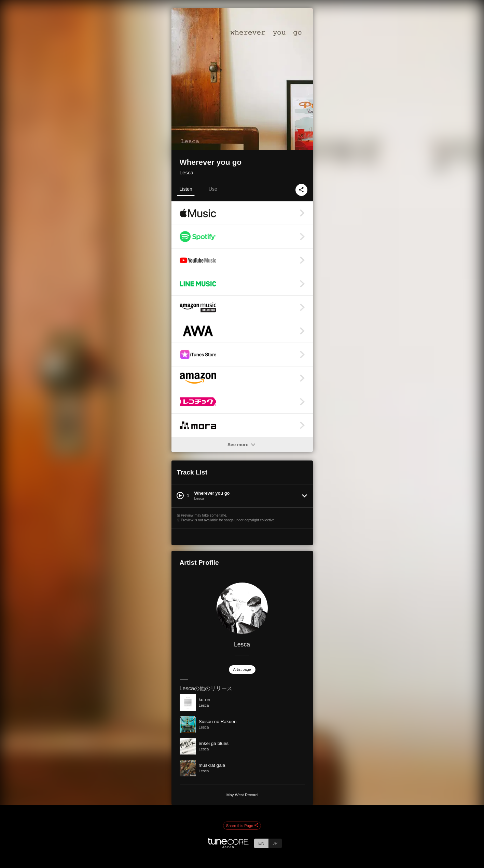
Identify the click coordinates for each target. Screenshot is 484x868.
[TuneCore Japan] (228, 846)
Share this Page (242, 826)
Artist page (242, 669)
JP (275, 843)
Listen (186, 189)
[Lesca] (242, 608)
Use (213, 189)
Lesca (187, 172)
